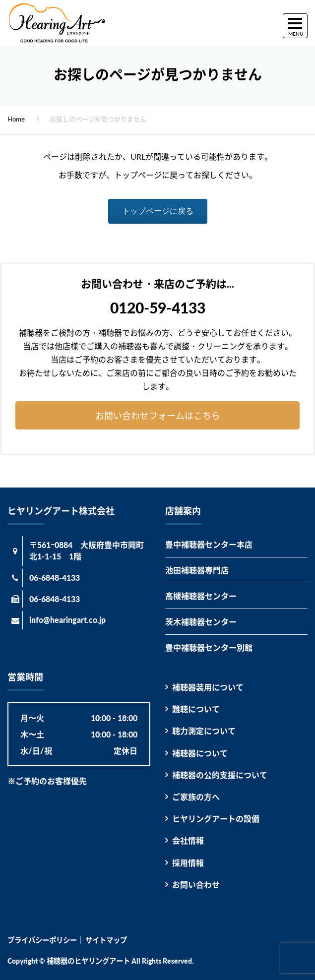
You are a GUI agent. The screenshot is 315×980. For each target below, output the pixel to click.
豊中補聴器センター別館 (209, 647)
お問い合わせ (196, 885)
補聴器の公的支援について (220, 775)
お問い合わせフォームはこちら (158, 416)
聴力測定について (204, 731)
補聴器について (200, 753)
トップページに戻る (158, 211)
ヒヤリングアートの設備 (216, 819)
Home (16, 119)
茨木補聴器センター (201, 622)
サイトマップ (106, 940)
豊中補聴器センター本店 (209, 544)
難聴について (196, 709)
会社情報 (188, 840)
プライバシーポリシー (42, 940)
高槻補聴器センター (201, 596)
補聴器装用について (208, 687)
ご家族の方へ (196, 797)
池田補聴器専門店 (197, 570)
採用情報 (188, 863)
